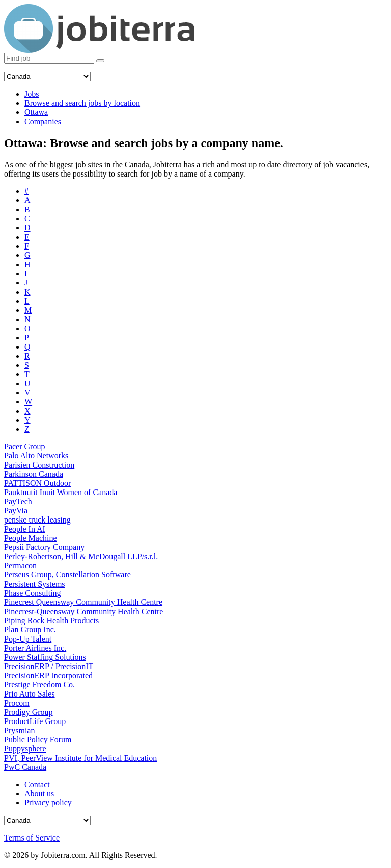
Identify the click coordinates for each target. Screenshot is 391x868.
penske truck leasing (37, 520)
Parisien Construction (39, 465)
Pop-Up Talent (28, 639)
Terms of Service (32, 838)
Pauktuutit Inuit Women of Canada (61, 492)
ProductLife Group (35, 721)
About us (39, 793)
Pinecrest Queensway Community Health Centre (83, 602)
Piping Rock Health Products (51, 620)
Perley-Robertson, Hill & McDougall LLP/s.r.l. (81, 556)
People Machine (31, 538)
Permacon (20, 566)
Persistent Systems (35, 584)
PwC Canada (25, 767)
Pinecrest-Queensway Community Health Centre (83, 611)
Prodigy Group (29, 712)
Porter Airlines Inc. (35, 648)
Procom (17, 703)
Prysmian (19, 730)
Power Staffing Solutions (45, 657)
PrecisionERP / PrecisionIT (49, 666)
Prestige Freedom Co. (39, 685)
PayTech (18, 501)
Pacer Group (24, 446)
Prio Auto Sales (30, 694)
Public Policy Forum (38, 740)
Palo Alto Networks (36, 456)
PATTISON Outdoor (37, 483)
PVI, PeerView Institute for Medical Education (80, 758)
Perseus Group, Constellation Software (67, 575)
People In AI (25, 529)
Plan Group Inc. (30, 630)
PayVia (16, 511)
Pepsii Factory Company (44, 547)
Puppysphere (25, 749)
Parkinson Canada (34, 474)
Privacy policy (48, 803)
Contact (37, 784)
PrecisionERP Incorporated (48, 675)
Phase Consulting (33, 593)
